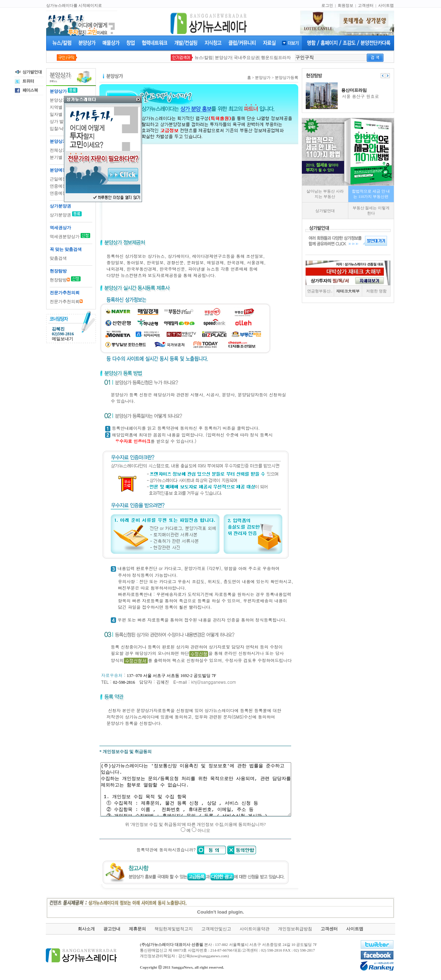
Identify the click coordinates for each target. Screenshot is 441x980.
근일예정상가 (62, 179)
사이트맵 (386, 5)
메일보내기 (62, 339)
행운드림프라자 (276, 58)
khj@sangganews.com (212, 682)
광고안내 (112, 932)
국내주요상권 (246, 58)
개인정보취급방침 (295, 932)
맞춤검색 (58, 258)
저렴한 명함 (388, 291)
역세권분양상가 (65, 237)
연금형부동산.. (332, 291)
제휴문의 (137, 932)
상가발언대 (337, 211)
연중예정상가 (62, 186)
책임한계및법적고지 (174, 932)
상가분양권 (61, 215)
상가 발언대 (61, 121)
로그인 (327, 5)
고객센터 (366, 5)
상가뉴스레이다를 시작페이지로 (74, 5)
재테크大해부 (360, 291)
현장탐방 (60, 280)
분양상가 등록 (63, 100)
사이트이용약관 (255, 932)
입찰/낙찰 (59, 129)
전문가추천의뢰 (66, 302)
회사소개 (86, 932)
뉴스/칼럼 (204, 58)
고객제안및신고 (216, 932)
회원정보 (345, 5)
